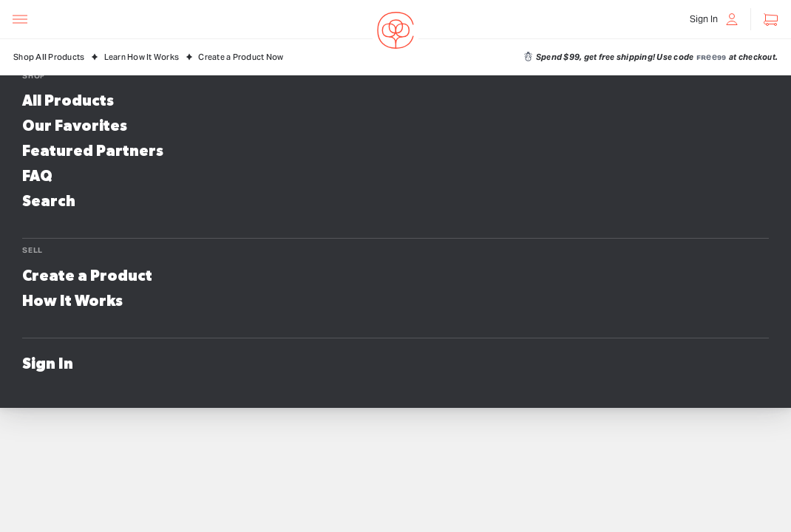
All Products (68, 101)
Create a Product (87, 276)
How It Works (72, 301)
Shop (34, 76)
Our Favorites (75, 126)
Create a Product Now (241, 57)
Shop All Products (49, 57)
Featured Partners (93, 151)
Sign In (48, 364)
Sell (33, 250)
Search (49, 202)
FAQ (37, 177)
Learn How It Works (142, 57)
